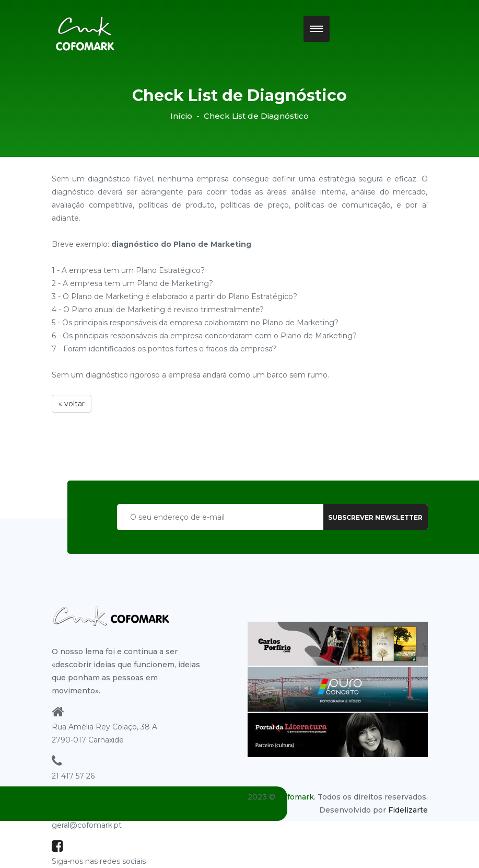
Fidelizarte (408, 810)
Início (181, 116)
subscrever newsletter (375, 517)
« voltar (72, 404)
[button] (317, 29)
